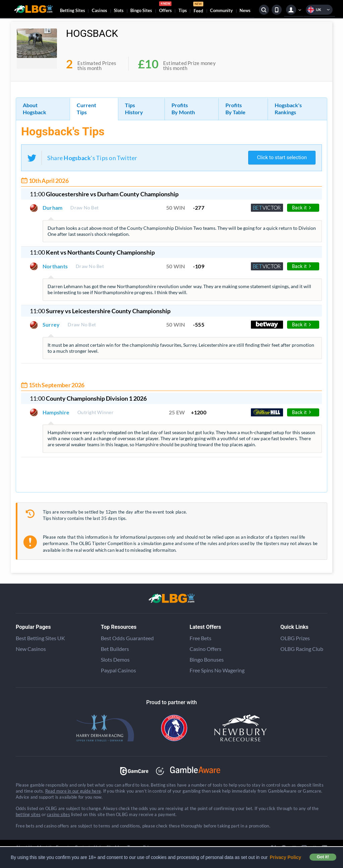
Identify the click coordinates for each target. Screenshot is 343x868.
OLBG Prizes (295, 638)
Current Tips (86, 109)
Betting (73, 10)
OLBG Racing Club (302, 649)
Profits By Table (235, 109)
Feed (198, 8)
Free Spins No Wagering (217, 670)
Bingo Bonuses (207, 659)
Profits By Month (183, 109)
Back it (301, 208)
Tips (183, 10)
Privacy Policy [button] (285, 857)
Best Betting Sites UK (40, 638)
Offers (165, 8)
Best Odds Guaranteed (127, 638)
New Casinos (31, 649)
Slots (119, 10)
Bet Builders (115, 649)
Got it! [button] (323, 857)
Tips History (134, 109)
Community (221, 10)
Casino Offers (205, 649)
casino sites (58, 814)
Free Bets (200, 638)
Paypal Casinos (118, 670)
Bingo (141, 10)
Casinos (99, 10)
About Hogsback (35, 109)
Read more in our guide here (73, 791)
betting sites (28, 814)
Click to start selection (282, 157)
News (245, 10)
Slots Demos (115, 659)
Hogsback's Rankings (288, 109)
